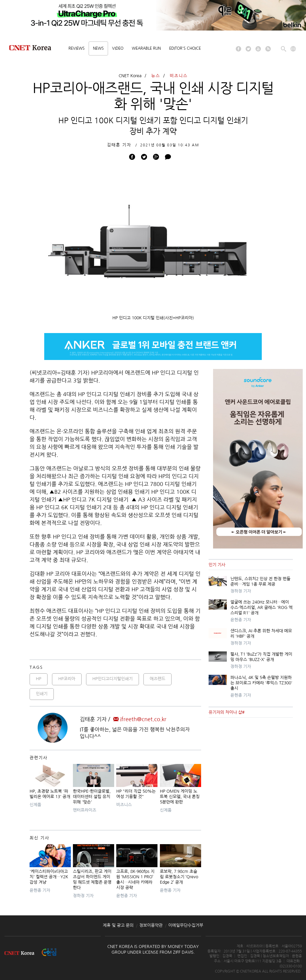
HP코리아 (67, 679)
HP (39, 679)
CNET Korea (130, 76)
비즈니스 (179, 76)
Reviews (76, 48)
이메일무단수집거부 (186, 925)
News (98, 48)
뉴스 (156, 76)
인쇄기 (42, 694)
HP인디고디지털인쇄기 (113, 679)
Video (118, 48)
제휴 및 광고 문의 (118, 925)
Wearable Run (146, 48)
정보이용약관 (151, 925)
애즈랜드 (157, 679)
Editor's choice (185, 48)
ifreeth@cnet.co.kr (140, 719)
